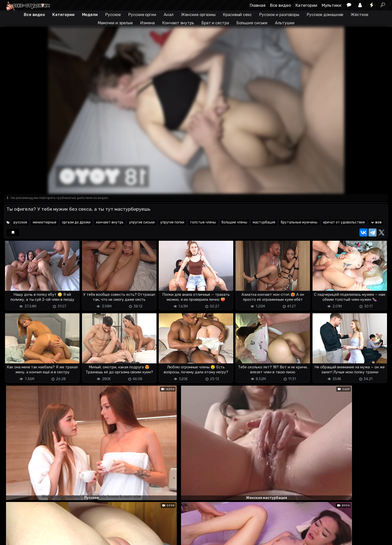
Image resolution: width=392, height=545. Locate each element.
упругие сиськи (142, 223)
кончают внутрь (110, 223)
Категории (306, 5)
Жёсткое (359, 15)
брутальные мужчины (299, 223)
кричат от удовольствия (344, 223)
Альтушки (285, 23)
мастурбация (264, 223)
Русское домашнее (325, 15)
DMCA (12, 538)
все (376, 223)
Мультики (331, 5)
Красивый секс (237, 15)
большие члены (234, 223)
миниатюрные (45, 223)
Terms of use (30, 538)
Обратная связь (56, 538)
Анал (169, 15)
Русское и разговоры (279, 15)
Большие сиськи (252, 23)
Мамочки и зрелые (115, 23)
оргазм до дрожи (76, 223)
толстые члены (203, 223)
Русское (113, 15)
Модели (90, 15)
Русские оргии (142, 15)
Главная (258, 5)
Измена (147, 23)
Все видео (280, 5)
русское (20, 223)
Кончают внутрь (178, 23)
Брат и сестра (215, 23)
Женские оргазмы (198, 15)
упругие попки (172, 223)
